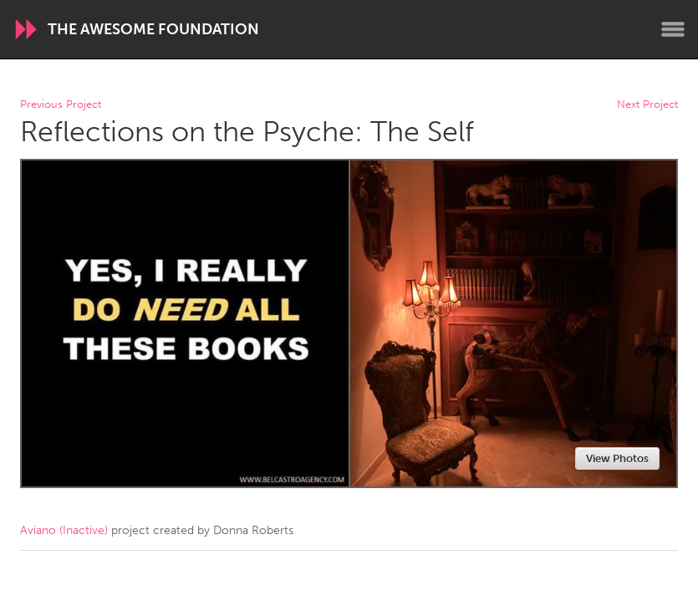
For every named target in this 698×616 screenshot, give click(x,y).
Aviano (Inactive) (64, 530)
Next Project (647, 105)
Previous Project (61, 105)
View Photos (617, 458)
